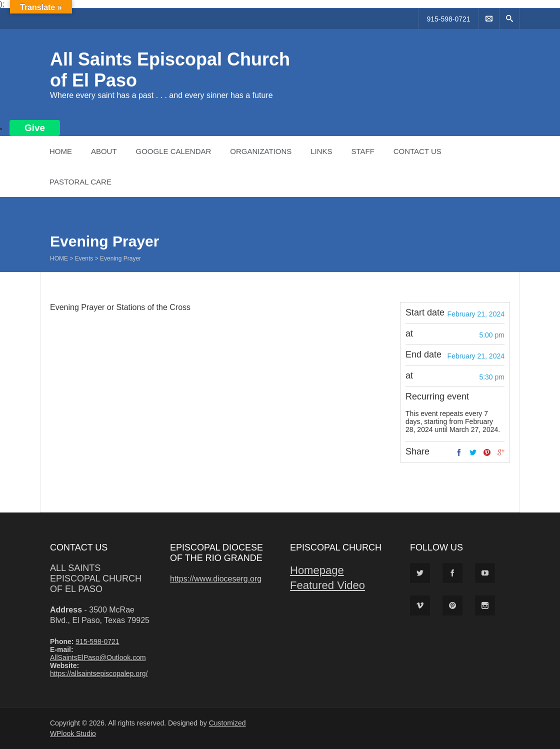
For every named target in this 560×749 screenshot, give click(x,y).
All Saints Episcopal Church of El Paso (96, 578)
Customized (227, 723)
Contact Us (417, 151)
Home (61, 151)
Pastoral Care (80, 182)
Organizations (261, 151)
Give (35, 128)
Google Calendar (173, 151)
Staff (362, 151)
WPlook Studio (73, 733)
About (104, 151)
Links (321, 151)
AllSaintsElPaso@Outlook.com (98, 657)
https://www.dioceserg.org (216, 579)
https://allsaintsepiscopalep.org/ (99, 673)
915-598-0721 (448, 19)
